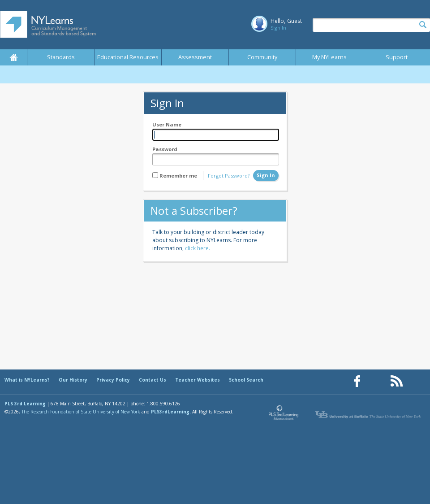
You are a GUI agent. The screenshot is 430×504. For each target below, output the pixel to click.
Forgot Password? (229, 176)
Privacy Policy (113, 380)
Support (397, 57)
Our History (73, 380)
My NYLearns (329, 57)
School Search (246, 380)
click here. (198, 248)
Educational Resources (128, 57)
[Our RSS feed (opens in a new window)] (396, 381)
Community (262, 57)
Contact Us (153, 380)
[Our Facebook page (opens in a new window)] (357, 381)
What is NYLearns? (27, 380)
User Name (167, 124)
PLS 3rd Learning (25, 404)
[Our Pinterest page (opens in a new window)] (377, 381)
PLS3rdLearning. (171, 412)
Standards (61, 57)
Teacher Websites (198, 380)
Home (13, 57)
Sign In (278, 28)
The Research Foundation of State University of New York (81, 412)
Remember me (178, 176)
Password (165, 149)
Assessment (195, 57)
